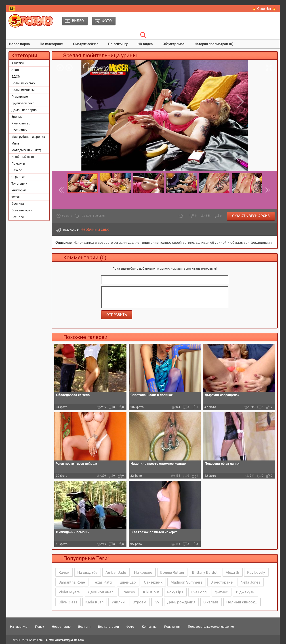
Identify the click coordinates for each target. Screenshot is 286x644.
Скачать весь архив (251, 216)
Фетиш (16, 197)
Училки (118, 602)
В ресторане (222, 582)
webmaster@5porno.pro (69, 640)
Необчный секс (23, 157)
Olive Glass (68, 602)
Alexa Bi (232, 572)
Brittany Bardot (205, 572)
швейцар (128, 582)
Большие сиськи (23, 83)
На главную (19, 627)
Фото (130, 627)
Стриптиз (18, 177)
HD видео (145, 44)
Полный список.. (242, 602)
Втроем (140, 602)
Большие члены (23, 90)
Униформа (19, 190)
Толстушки (19, 184)
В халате (211, 602)
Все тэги (84, 627)
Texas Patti (102, 582)
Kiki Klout (151, 592)
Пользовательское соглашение (211, 627)
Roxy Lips (175, 592)
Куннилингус (21, 123)
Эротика (18, 204)
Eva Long (199, 592)
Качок (64, 572)
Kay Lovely (256, 572)
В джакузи (245, 592)
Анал (15, 70)
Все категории (22, 210)
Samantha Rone (72, 582)
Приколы (18, 163)
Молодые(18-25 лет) (26, 150)
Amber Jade (116, 572)
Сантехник (153, 582)
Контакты (149, 627)
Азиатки (18, 63)
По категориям (52, 44)
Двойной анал (101, 592)
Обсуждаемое (174, 44)
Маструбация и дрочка (28, 137)
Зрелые (17, 117)
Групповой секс (23, 103)
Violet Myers (69, 592)
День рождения (181, 602)
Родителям (172, 627)
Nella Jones (250, 582)
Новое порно (19, 44)
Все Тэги (18, 217)
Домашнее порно (24, 110)
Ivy (157, 602)
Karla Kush (94, 602)
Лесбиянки (19, 130)
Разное (17, 170)
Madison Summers (186, 582)
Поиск (40, 627)
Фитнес (221, 592)
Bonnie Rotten (172, 572)
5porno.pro (36, 640)
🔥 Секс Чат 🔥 (264, 9)
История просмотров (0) (214, 44)
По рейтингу (118, 44)
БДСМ (16, 76)
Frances (128, 592)
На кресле (143, 572)
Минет (16, 143)
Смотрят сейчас (86, 44)
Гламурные (20, 97)
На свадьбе (87, 572)
